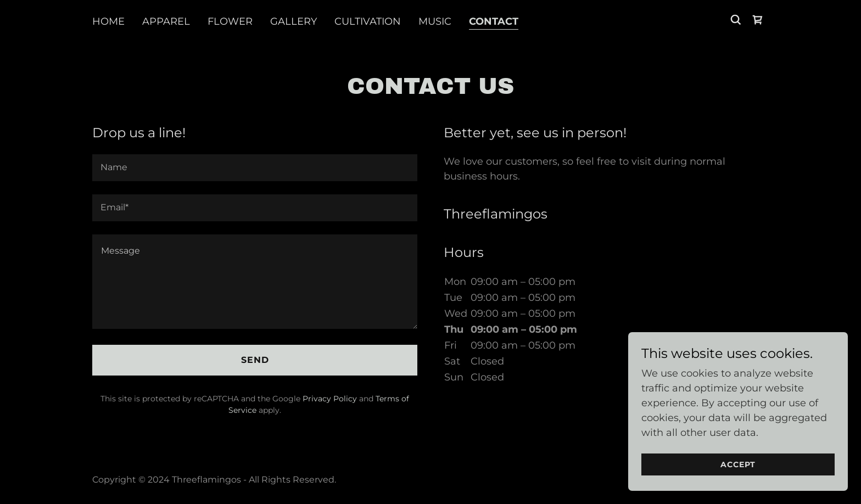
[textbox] (255, 168)
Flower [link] (230, 21)
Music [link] (435, 21)
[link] (758, 20)
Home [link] (108, 21)
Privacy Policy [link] (330, 399)
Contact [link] (494, 21)
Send (255, 360)
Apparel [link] (166, 21)
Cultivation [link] (368, 21)
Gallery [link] (293, 21)
